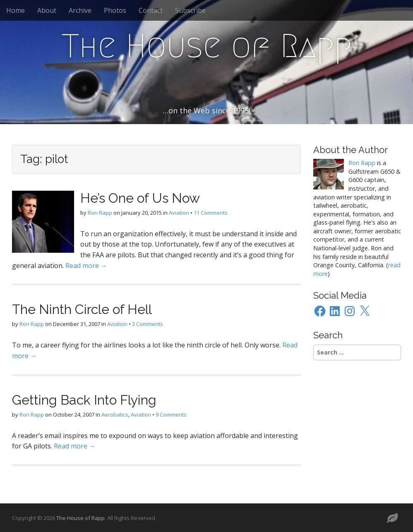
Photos (115, 10)
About (47, 10)
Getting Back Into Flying (84, 400)
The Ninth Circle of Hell (82, 309)
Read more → (86, 266)
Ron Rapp (100, 213)
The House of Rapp (207, 46)
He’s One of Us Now (140, 198)
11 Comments (211, 213)
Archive (80, 10)
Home (16, 10)
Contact (151, 10)
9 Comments (171, 415)
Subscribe (190, 10)
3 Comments (148, 324)
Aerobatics (115, 415)
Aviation (179, 213)
